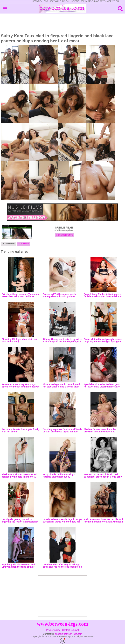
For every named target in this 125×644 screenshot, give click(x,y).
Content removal (70, 630)
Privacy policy (53, 630)
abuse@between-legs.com (69, 634)
